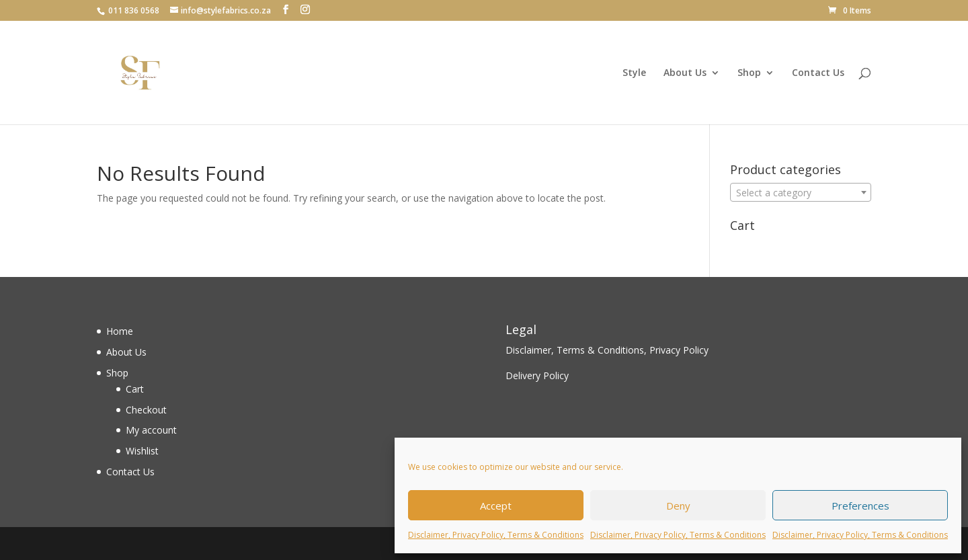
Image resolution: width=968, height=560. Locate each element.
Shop (749, 73)
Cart (135, 389)
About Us (685, 73)
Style (634, 73)
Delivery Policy (537, 375)
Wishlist (142, 451)
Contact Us (818, 73)
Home (120, 331)
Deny (678, 506)
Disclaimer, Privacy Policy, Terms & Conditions (496, 535)
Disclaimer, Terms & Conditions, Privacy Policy (607, 350)
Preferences (860, 506)
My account (151, 430)
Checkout (146, 410)
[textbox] (801, 193)
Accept (496, 506)
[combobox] (801, 192)
